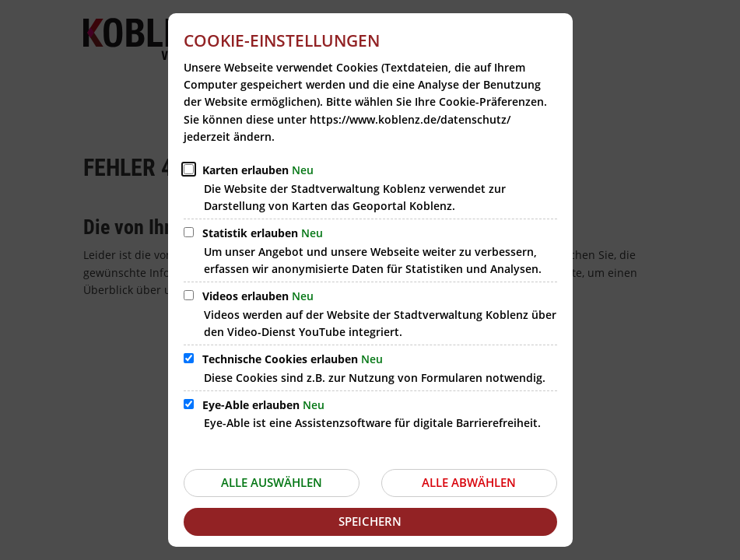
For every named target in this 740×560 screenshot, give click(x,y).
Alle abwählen (469, 482)
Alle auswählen (272, 482)
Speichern (370, 521)
